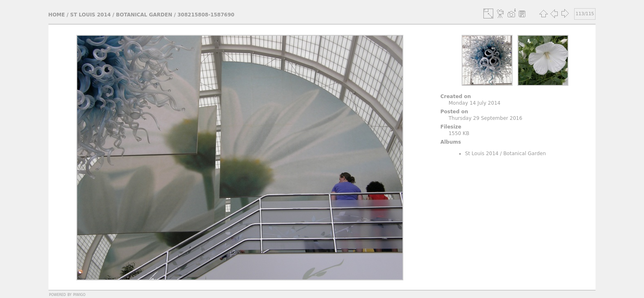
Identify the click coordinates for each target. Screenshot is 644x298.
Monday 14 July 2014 (474, 103)
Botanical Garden (144, 15)
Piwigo (79, 294)
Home (57, 15)
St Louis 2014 (91, 15)
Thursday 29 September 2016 (485, 118)
